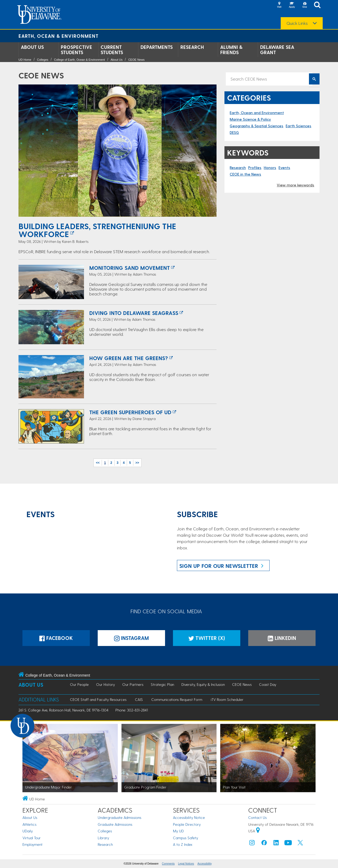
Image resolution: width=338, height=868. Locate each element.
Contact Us (257, 817)
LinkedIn (282, 638)
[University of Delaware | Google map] (258, 831)
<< (98, 463)
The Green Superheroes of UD (130, 412)
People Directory (187, 824)
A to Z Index (183, 844)
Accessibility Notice (189, 817)
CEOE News (137, 60)
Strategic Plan (162, 684)
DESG (234, 132)
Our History (105, 684)
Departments (157, 47)
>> (137, 463)
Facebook (56, 638)
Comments (168, 864)
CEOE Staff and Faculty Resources (98, 699)
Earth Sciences (299, 126)
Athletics (29, 824)
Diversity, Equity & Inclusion (203, 684)
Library (103, 838)
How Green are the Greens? (129, 358)
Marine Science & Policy (250, 119)
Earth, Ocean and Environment (257, 113)
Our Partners (133, 684)
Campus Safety (186, 838)
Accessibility (205, 864)
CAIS (139, 699)
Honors (270, 168)
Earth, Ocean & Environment (58, 36)
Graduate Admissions (115, 824)
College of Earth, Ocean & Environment (79, 60)
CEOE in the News (245, 174)
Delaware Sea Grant (277, 50)
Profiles (255, 168)
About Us (32, 47)
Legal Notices (186, 864)
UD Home (25, 60)
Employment (32, 844)
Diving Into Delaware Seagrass (134, 313)
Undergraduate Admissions (119, 817)
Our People (79, 684)
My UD (178, 831)
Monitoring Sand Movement (130, 268)
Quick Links (297, 23)
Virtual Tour (32, 838)
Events (284, 168)
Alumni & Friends (231, 50)
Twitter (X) (207, 638)
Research (192, 47)
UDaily (28, 831)
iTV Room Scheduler (227, 699)
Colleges (43, 60)
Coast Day (268, 684)
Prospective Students (76, 50)
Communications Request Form (177, 699)
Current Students (112, 50)
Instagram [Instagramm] (132, 638)
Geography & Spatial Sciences (257, 126)
